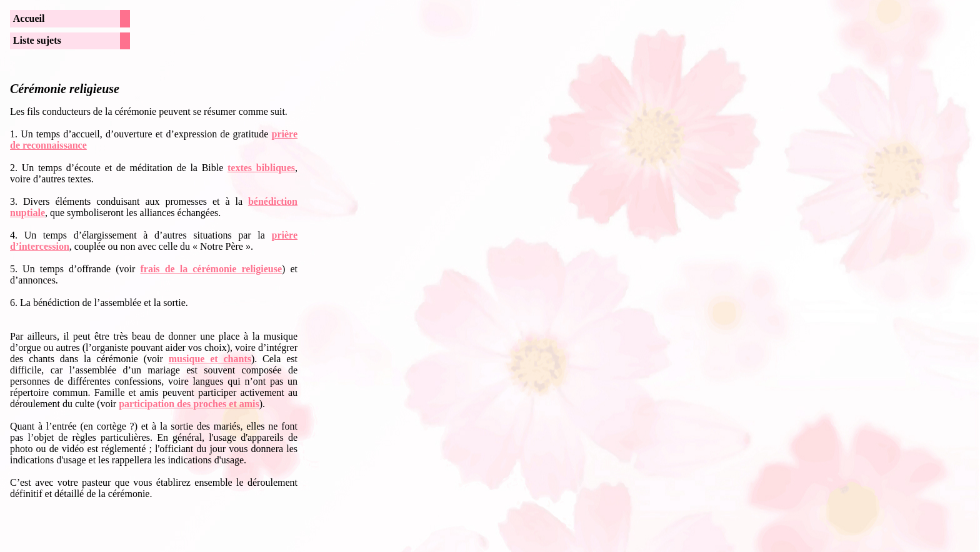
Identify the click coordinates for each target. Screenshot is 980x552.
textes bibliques (261, 168)
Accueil (29, 18)
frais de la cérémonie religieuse (211, 269)
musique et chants (210, 359)
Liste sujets (37, 40)
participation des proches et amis (189, 404)
